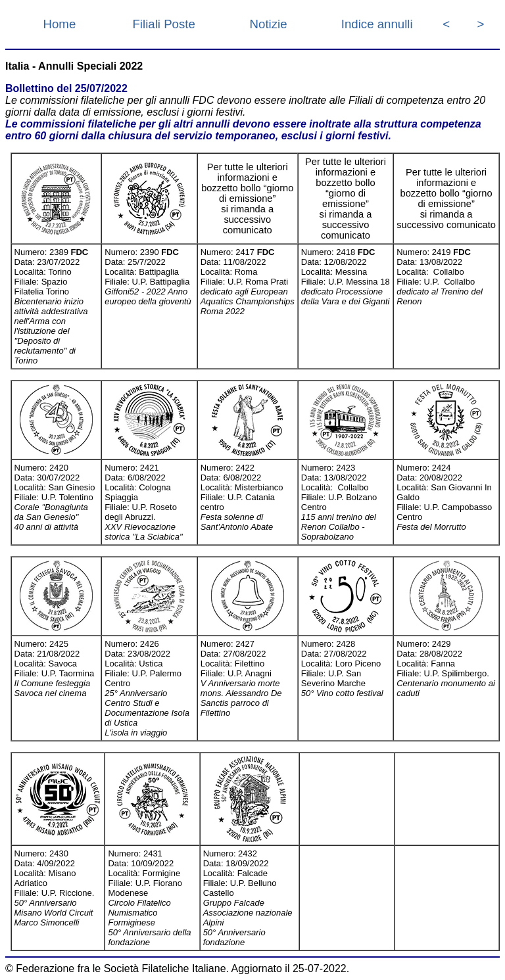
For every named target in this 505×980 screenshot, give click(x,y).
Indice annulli (377, 24)
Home (60, 24)
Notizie (269, 24)
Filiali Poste (163, 24)
